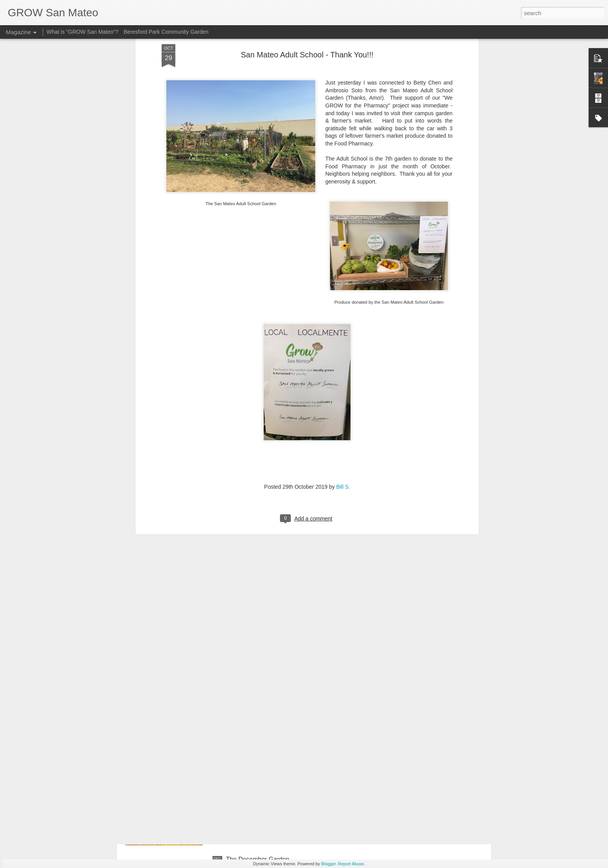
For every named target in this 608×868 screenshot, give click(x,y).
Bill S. (343, 413)
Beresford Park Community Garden (166, 32)
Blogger (328, 864)
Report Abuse (351, 864)
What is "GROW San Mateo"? (82, 32)
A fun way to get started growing (270, 771)
